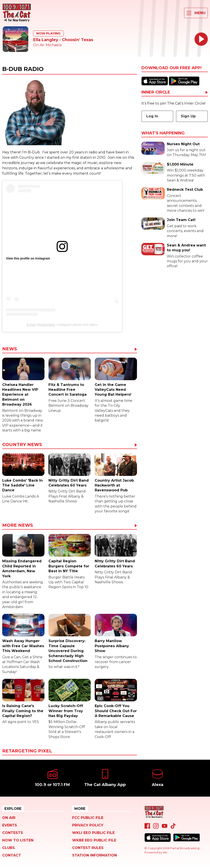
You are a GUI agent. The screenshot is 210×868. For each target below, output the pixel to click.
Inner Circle (156, 92)
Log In (152, 116)
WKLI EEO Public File (93, 833)
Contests (13, 833)
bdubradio (47, 325)
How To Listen (18, 840)
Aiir (165, 852)
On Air (9, 818)
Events (10, 825)
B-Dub (31, 325)
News (10, 349)
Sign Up (188, 116)
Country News (22, 445)
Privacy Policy (88, 825)
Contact (12, 855)
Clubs (9, 848)
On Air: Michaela (47, 45)
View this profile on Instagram (28, 258)
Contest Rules (88, 848)
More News (18, 525)
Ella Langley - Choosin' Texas (63, 40)
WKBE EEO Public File (94, 840)
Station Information (94, 855)
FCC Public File (88, 818)
